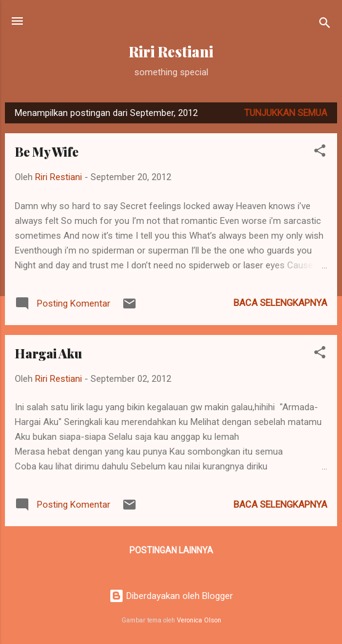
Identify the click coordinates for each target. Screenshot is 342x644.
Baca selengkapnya (280, 303)
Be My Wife (47, 151)
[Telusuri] (325, 25)
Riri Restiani (171, 52)
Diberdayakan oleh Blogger (171, 596)
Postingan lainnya (171, 550)
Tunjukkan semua (286, 113)
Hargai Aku (48, 353)
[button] (320, 153)
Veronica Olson (199, 620)
